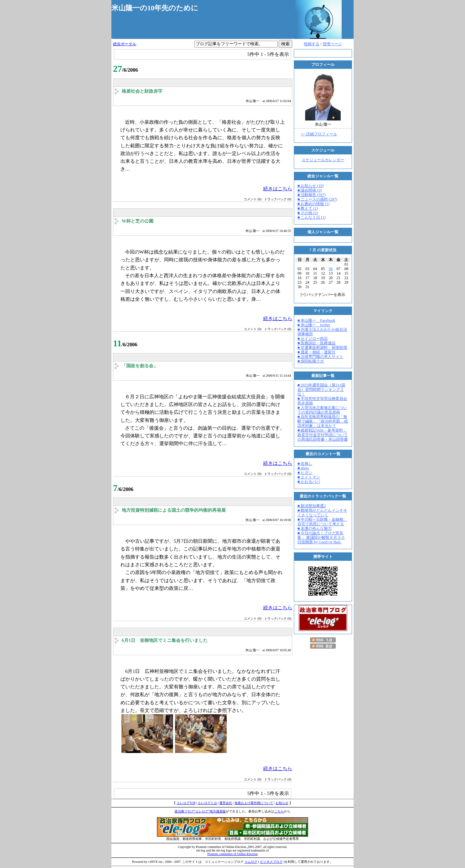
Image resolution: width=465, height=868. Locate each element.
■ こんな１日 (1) (311, 217)
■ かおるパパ (309, 482)
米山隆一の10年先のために (155, 8)
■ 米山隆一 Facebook (316, 320)
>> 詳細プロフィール (319, 134)
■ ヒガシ (305, 473)
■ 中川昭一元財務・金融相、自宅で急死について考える (322, 522)
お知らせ (282, 803)
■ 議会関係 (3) (310, 190)
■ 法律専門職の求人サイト (320, 357)
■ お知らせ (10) (310, 186)
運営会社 (226, 803)
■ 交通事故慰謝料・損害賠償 (322, 348)
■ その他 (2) (308, 213)
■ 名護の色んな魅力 (315, 528)
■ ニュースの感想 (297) (317, 199)
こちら (279, 811)
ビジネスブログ (271, 862)
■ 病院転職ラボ (311, 361)
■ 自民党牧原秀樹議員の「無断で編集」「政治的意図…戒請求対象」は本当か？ (323, 421)
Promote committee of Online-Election (232, 854)
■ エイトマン (309, 477)
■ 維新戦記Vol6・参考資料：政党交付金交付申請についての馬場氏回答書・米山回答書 (323, 435)
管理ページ (332, 44)
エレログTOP (186, 803)
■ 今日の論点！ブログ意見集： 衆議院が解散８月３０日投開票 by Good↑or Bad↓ (321, 538)
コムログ (251, 862)
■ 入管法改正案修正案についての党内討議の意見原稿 (322, 410)
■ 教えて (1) (308, 208)
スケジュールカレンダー (323, 160)
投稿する (312, 44)
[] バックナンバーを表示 (323, 295)
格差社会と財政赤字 (142, 91)
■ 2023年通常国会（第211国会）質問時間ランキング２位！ (321, 390)
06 (331, 269)
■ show (303, 468)
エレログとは (207, 803)
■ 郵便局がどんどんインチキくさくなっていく (322, 513)
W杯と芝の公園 (138, 221)
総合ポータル (125, 44)
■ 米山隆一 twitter (314, 325)
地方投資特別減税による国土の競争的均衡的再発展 (174, 510)
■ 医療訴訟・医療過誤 (316, 343)
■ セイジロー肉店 (313, 339)
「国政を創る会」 (140, 366)
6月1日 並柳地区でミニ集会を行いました (165, 640)
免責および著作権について (254, 803)
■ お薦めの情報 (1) (313, 204)
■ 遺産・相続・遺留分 (316, 352)
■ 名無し (305, 464)
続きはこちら (278, 188)
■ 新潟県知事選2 (312, 506)
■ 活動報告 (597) (311, 195)
